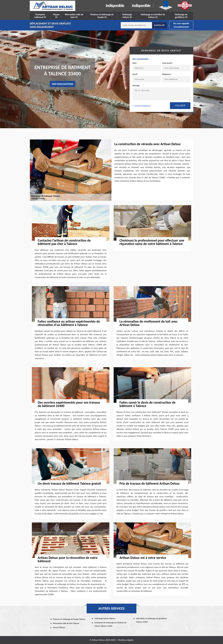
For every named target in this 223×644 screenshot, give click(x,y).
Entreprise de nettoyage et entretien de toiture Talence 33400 (111, 624)
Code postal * (168, 63)
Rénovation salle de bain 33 (74, 16)
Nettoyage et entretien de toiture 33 (153, 16)
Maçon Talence (59, 627)
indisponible (115, 5)
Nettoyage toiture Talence (105, 618)
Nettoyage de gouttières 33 (181, 16)
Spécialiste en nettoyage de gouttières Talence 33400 (151, 620)
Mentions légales (126, 640)
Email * (135, 74)
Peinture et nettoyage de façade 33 (102, 16)
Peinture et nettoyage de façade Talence (69, 619)
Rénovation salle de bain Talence (66, 623)
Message (136, 86)
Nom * (135, 63)
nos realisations (63, 84)
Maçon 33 (56, 16)
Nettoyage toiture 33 (127, 16)
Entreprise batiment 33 (40, 16)
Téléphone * (167, 74)
